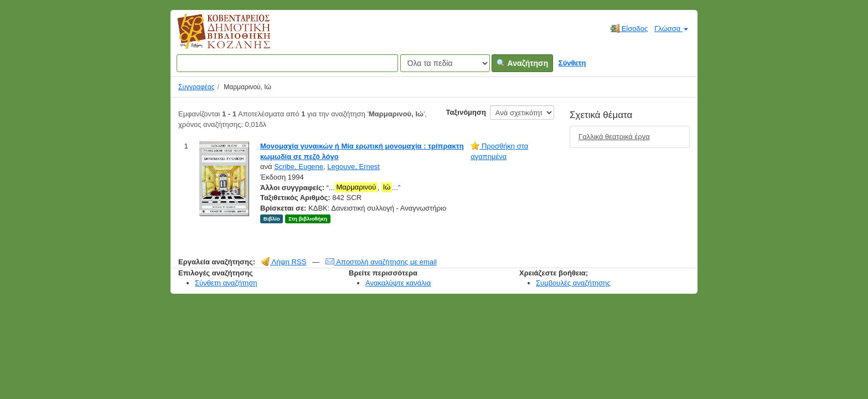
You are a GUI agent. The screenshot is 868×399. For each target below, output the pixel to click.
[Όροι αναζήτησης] (287, 63)
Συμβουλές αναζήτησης (573, 283)
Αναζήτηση (522, 63)
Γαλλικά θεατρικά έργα (614, 137)
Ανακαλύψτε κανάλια (398, 283)
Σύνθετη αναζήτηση (226, 283)
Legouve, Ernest (353, 167)
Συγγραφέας (197, 87)
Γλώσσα (671, 29)
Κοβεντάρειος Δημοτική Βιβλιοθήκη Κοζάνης (213, 38)
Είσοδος (629, 28)
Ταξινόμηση (466, 112)
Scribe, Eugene (299, 167)
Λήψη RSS (284, 262)
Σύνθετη (572, 63)
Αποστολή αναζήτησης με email (381, 262)
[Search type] (445, 63)
